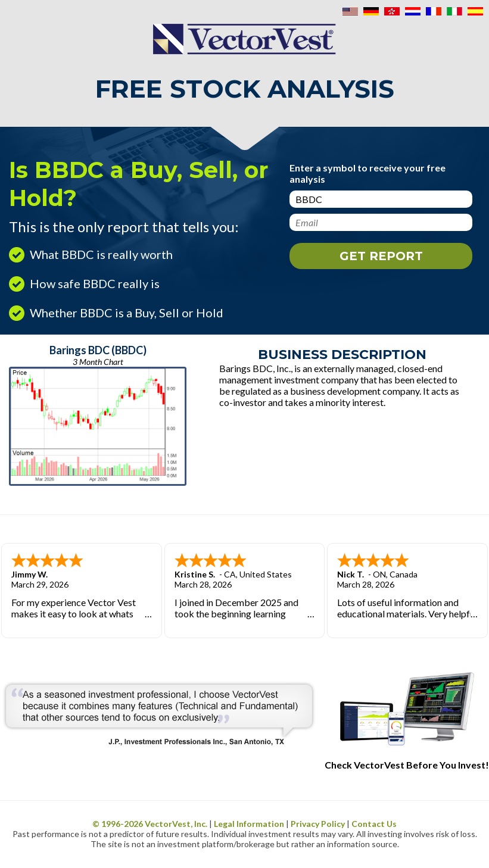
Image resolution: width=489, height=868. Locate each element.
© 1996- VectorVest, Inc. (150, 824)
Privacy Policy (318, 824)
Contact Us (374, 824)
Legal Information (249, 824)
